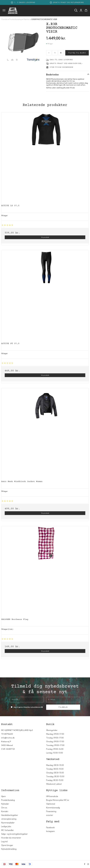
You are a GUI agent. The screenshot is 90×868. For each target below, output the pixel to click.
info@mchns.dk (8, 738)
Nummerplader (8, 823)
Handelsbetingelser (10, 815)
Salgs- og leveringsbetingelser (14, 834)
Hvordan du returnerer (11, 838)
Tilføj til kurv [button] (77, 53)
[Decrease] (49, 53)
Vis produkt (45, 237)
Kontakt (5, 811)
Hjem (3, 796)
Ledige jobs (6, 826)
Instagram (50, 831)
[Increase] (61, 53)
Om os (4, 808)
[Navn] (27, 699)
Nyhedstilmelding (9, 849)
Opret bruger (7, 845)
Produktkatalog (8, 800)
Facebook (50, 827)
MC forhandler (7, 830)
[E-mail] (63, 699)
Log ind (4, 841)
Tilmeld (63, 707)
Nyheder (5, 804)
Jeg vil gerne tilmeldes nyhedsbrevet (28, 707)
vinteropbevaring (9, 819)
